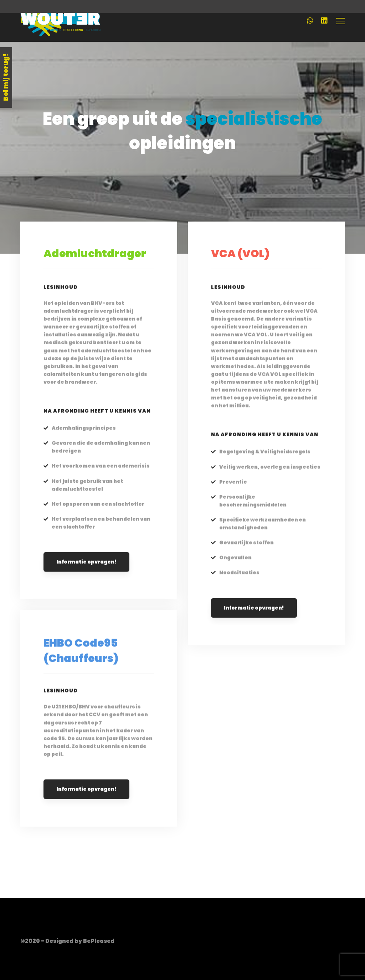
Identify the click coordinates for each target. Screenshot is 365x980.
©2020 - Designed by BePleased (67, 941)
